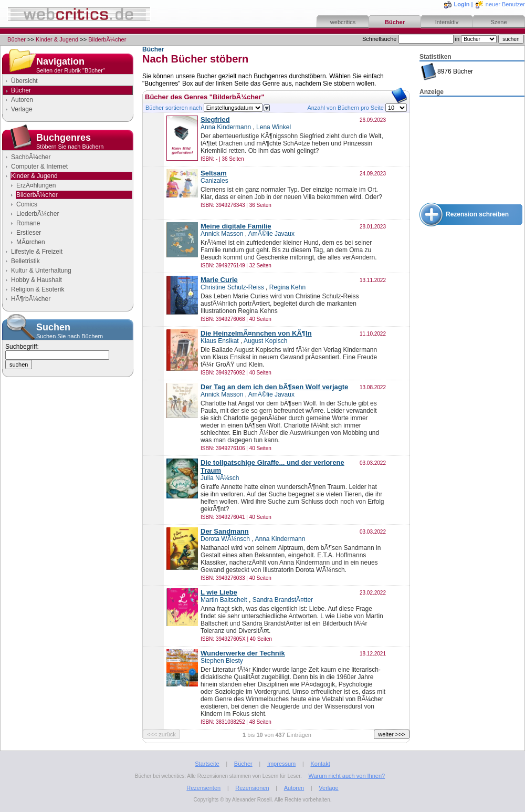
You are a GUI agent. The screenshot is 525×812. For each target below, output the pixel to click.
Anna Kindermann (226, 127)
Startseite (207, 764)
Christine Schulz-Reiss (232, 287)
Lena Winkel (274, 127)
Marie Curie (219, 280)
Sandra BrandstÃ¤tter (283, 600)
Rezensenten (203, 788)
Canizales (214, 181)
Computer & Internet (39, 166)
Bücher (395, 22)
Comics (27, 204)
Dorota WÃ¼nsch (225, 539)
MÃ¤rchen (31, 242)
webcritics (343, 22)
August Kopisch (265, 341)
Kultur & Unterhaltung (41, 270)
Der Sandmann (225, 531)
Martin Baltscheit (224, 600)
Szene (498, 22)
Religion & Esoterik (38, 289)
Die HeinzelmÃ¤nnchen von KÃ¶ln (256, 333)
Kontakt (320, 764)
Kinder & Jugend (57, 39)
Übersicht (24, 81)
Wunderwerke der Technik (243, 653)
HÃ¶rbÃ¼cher (31, 299)
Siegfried (215, 119)
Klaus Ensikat (220, 341)
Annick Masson (222, 234)
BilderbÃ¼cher (107, 39)
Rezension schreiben (477, 214)
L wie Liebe (219, 592)
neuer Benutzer (505, 4)
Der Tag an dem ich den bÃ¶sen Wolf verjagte (274, 387)
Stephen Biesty (222, 661)
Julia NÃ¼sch (220, 478)
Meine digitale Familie (236, 226)
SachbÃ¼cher (31, 157)
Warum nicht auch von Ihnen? (346, 776)
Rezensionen (252, 788)
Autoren (22, 100)
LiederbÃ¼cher (38, 214)
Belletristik (25, 261)
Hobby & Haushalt (36, 280)
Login (462, 4)
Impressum (281, 764)
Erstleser (29, 233)
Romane (28, 223)
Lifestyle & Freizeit (37, 252)
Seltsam (214, 173)
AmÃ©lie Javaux (271, 234)
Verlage (22, 109)
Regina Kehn (287, 287)
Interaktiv (447, 22)
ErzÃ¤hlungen (36, 185)
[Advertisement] (472, 150)
